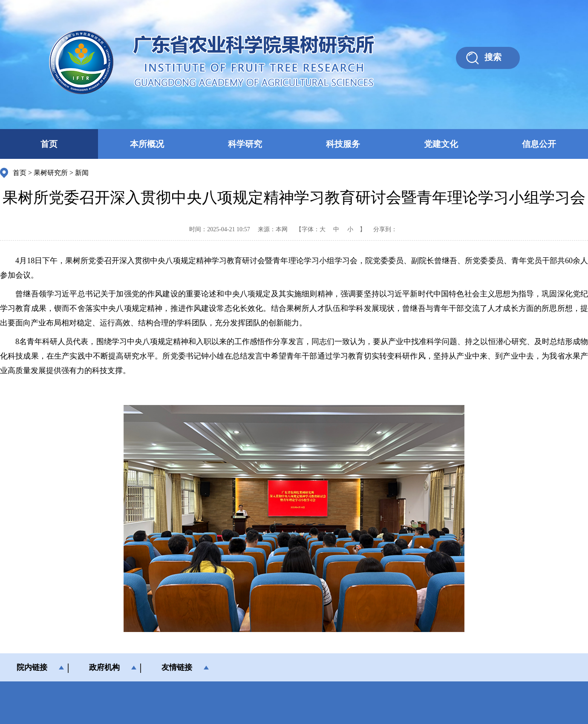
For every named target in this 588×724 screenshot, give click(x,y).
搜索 (493, 57)
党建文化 (441, 144)
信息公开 (539, 144)
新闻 (82, 173)
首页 (49, 144)
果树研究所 (51, 173)
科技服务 (343, 144)
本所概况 (147, 144)
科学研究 (245, 144)
